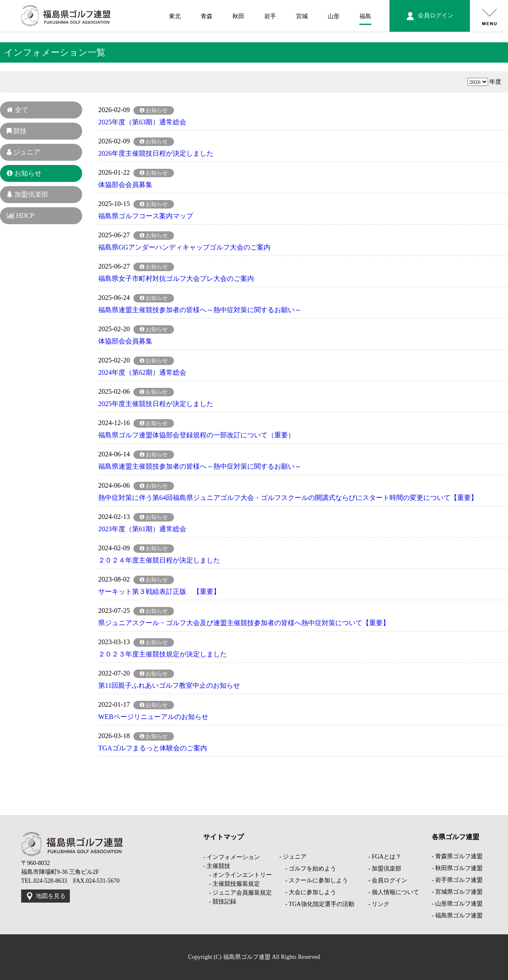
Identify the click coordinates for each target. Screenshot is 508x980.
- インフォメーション (232, 857)
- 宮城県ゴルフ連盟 (457, 892)
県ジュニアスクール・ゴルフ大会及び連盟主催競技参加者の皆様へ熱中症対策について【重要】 (244, 623)
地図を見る (46, 896)
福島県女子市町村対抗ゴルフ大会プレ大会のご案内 (176, 279)
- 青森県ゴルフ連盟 (457, 856)
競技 (17, 131)
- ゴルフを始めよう (308, 869)
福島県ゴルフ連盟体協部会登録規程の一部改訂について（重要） (196, 435)
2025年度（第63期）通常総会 (142, 122)
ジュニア (23, 152)
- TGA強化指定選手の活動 (317, 904)
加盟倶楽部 (28, 194)
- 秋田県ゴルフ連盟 (457, 868)
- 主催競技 (217, 866)
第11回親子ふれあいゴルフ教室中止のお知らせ (169, 685)
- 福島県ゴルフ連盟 (457, 915)
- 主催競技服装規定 (232, 884)
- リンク (379, 904)
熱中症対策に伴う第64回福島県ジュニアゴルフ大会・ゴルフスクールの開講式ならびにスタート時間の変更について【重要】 (288, 498)
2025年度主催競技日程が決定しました (156, 404)
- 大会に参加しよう (308, 892)
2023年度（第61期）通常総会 (142, 529)
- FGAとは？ (385, 857)
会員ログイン (430, 16)
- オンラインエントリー (237, 875)
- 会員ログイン (388, 880)
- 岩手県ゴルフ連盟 (457, 880)
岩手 (270, 16)
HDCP (21, 215)
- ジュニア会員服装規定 (237, 893)
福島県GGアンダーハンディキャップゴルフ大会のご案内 (184, 247)
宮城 (302, 16)
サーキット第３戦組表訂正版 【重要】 (159, 592)
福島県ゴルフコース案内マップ (146, 216)
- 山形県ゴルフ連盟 (457, 904)
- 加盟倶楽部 (385, 869)
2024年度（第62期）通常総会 (142, 372)
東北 (175, 16)
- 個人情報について (394, 892)
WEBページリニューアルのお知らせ (153, 717)
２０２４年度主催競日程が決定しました (159, 560)
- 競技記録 (220, 902)
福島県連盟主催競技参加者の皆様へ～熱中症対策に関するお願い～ (200, 310)
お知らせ (24, 173)
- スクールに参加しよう (314, 880)
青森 (207, 16)
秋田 (238, 16)
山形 (334, 16)
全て (18, 110)
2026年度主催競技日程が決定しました (156, 153)
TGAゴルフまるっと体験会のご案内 (153, 748)
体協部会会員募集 (125, 185)
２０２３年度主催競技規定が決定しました (163, 654)
